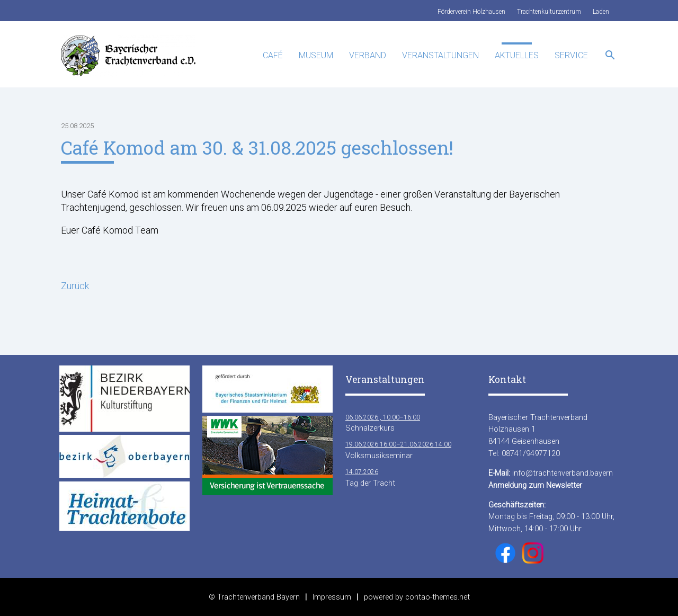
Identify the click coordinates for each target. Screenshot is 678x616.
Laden (601, 12)
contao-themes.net (438, 597)
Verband (368, 55)
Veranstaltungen (440, 55)
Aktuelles (517, 55)
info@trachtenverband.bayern (563, 473)
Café (273, 55)
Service (571, 55)
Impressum (332, 597)
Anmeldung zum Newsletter (535, 485)
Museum (316, 55)
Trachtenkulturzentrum (549, 12)
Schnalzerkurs (383, 422)
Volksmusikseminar (398, 449)
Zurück (75, 286)
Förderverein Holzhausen (471, 12)
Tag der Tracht (370, 477)
